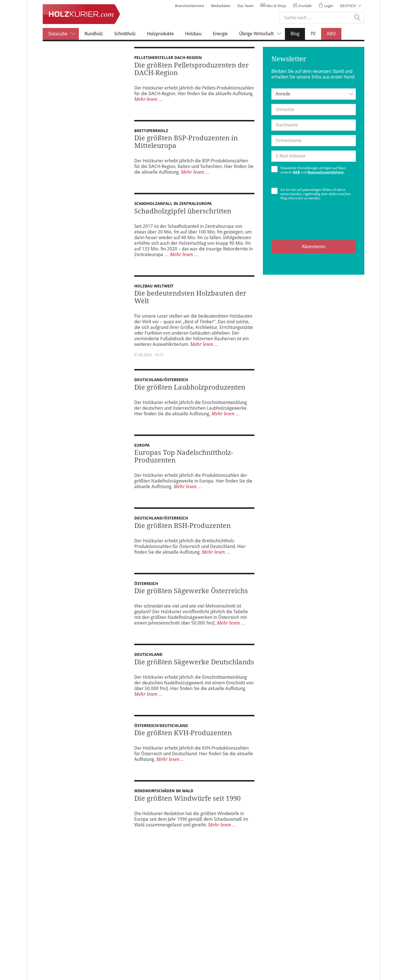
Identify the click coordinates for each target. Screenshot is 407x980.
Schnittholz (125, 34)
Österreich (146, 587)
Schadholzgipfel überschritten (183, 212)
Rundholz (94, 34)
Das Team (245, 6)
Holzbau (193, 34)
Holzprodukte (160, 34)
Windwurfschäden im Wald (164, 796)
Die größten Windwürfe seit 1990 (187, 804)
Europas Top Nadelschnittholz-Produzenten (184, 458)
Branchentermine (190, 6)
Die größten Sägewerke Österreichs (191, 594)
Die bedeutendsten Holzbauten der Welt (190, 298)
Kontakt (302, 6)
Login (326, 6)
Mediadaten (221, 6)
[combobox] (314, 94)
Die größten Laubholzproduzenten (190, 388)
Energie (220, 34)
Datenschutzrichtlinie (326, 172)
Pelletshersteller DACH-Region (168, 58)
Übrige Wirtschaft (262, 34)
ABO (331, 34)
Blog (298, 34)
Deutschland (148, 658)
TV (313, 34)
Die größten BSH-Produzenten (182, 527)
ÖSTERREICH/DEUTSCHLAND (163, 729)
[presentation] (313, 225)
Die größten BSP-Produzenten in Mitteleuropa (186, 143)
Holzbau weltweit (154, 287)
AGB (296, 172)
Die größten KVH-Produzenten (183, 736)
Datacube (64, 34)
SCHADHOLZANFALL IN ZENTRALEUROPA (175, 205)
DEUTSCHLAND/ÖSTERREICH (161, 381)
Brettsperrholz (151, 132)
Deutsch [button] (348, 6)
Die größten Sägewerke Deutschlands (194, 665)
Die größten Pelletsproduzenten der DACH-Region (191, 69)
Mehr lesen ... (149, 99)
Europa (142, 446)
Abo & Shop (273, 6)
